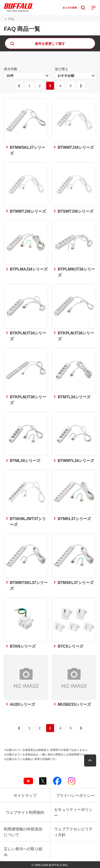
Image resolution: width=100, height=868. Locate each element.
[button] (90, 760)
